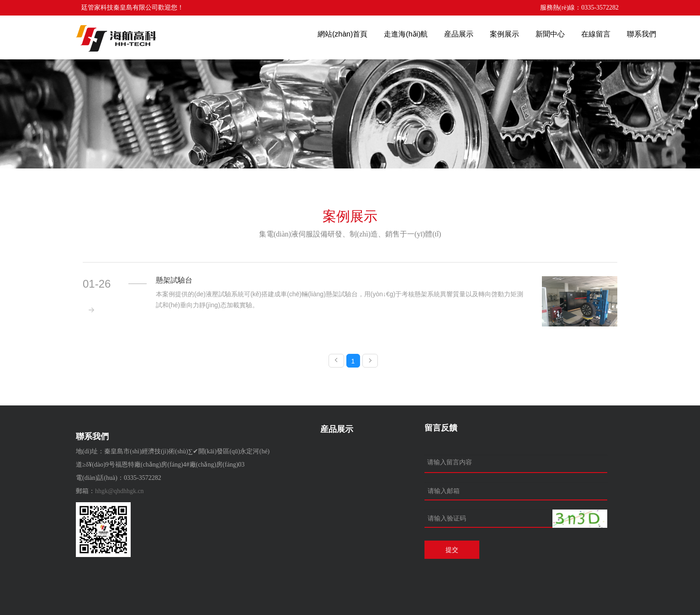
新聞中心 (550, 34)
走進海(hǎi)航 (406, 34)
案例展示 (504, 34)
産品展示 (459, 34)
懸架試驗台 (174, 280)
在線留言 (596, 34)
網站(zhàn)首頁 (342, 34)
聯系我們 (642, 34)
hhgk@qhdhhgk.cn (119, 491)
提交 (452, 550)
